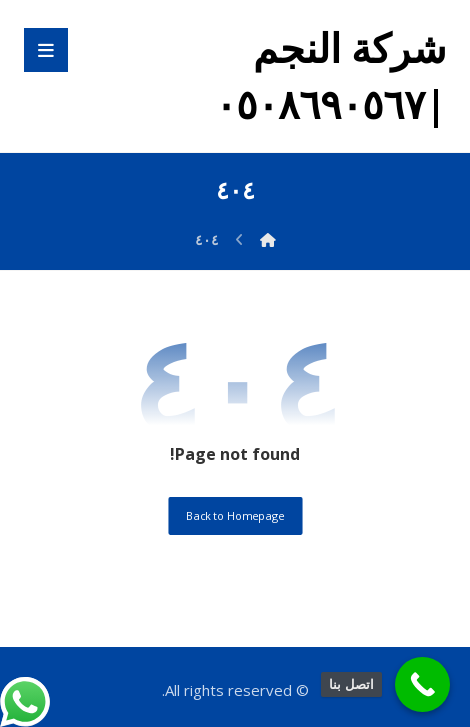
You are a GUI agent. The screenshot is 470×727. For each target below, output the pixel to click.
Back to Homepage (235, 515)
